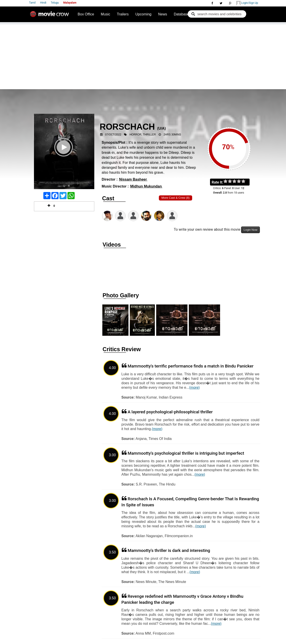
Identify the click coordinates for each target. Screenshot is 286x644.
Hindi (43, 3)
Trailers (123, 14)
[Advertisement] (143, 56)
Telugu (55, 3)
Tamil (32, 3)
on (245, 182)
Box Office (86, 14)
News (163, 14)
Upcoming (143, 14)
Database (182, 14)
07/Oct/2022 (113, 135)
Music (105, 14)
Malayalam (70, 3)
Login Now (250, 230)
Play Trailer (64, 153)
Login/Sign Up (247, 3)
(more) (195, 387)
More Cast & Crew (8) (176, 198)
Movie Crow (50, 16)
